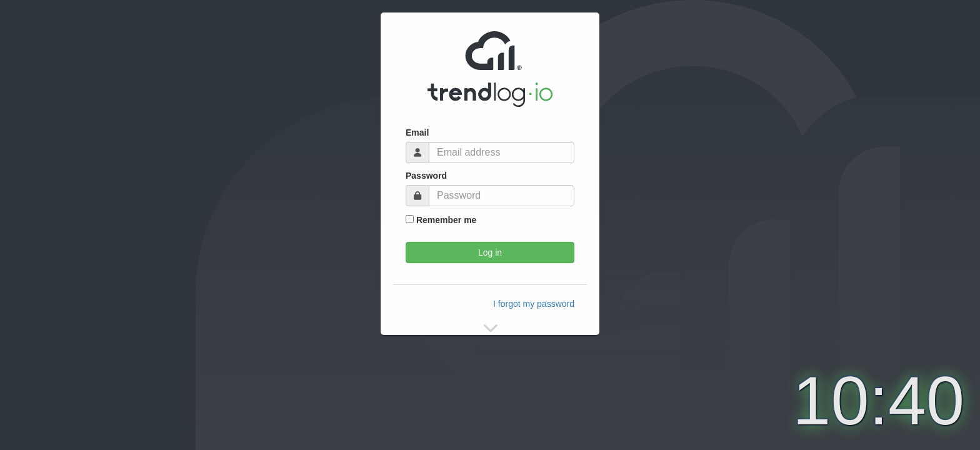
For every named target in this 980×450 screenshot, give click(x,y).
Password (426, 176)
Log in (490, 252)
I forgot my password (534, 304)
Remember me (441, 220)
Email (417, 132)
